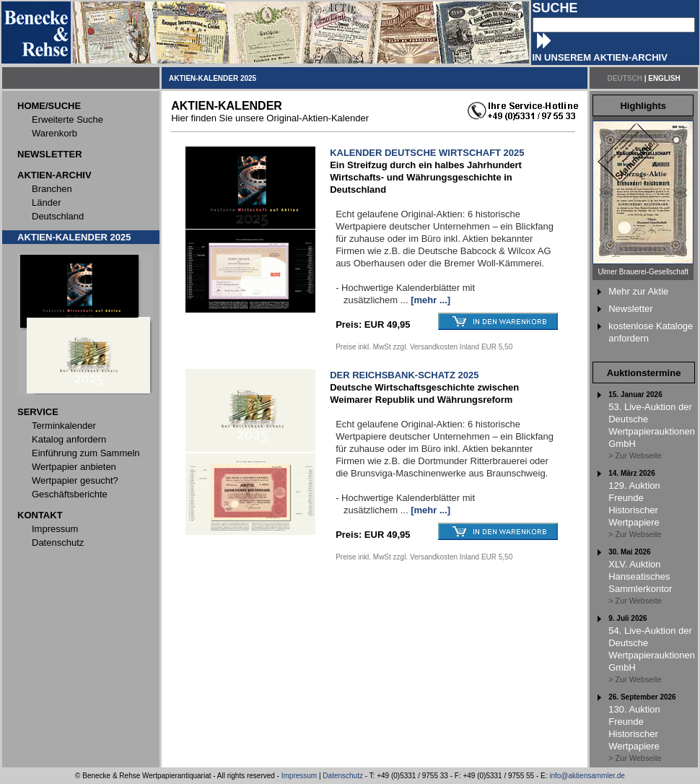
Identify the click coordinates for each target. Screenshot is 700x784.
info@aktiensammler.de (587, 776)
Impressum (299, 776)
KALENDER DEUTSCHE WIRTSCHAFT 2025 (427, 153)
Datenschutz (343, 776)
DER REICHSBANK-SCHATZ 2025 (404, 375)
